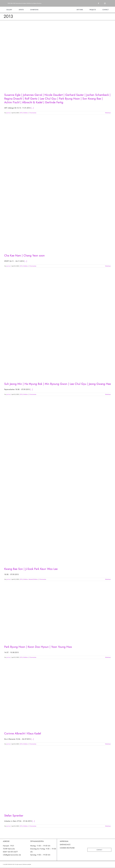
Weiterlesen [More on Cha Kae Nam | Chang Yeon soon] (108, 266)
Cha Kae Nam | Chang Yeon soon (24, 255)
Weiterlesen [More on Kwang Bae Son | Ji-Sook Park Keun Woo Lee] (108, 579)
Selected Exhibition (33, 579)
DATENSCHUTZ (65, 845)
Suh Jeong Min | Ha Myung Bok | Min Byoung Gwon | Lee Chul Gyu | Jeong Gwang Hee (58, 384)
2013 (21, 113)
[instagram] (105, 3)
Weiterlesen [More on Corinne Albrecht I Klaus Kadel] (108, 744)
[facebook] (98, 3)
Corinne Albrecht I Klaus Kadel (23, 733)
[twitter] (102, 3)
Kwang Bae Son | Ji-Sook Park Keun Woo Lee (31, 569)
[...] (32, 108)
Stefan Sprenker (14, 816)
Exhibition (26, 113)
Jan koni (8, 113)
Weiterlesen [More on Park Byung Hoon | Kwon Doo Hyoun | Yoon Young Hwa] (108, 657)
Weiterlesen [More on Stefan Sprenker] (108, 826)
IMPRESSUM (64, 841)
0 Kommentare (33, 113)
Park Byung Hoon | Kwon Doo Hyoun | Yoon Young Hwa (38, 647)
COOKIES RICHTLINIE (67, 848)
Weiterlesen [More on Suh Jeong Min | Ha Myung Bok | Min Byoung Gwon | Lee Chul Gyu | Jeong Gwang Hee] (108, 394)
